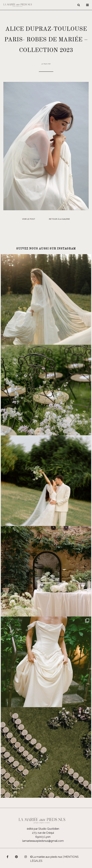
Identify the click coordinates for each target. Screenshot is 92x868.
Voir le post (29, 219)
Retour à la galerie (59, 219)
